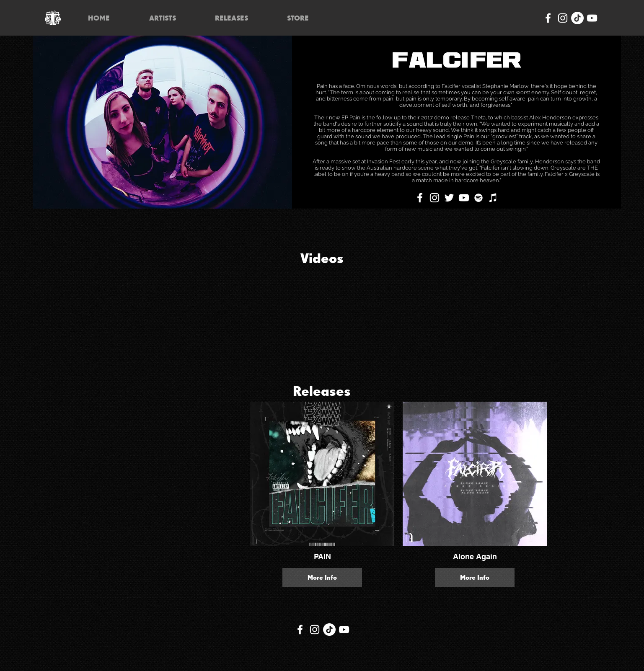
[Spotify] (478, 198)
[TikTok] (577, 18)
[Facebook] (548, 18)
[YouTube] (592, 18)
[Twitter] (449, 198)
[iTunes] (493, 198)
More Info (322, 577)
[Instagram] (563, 18)
